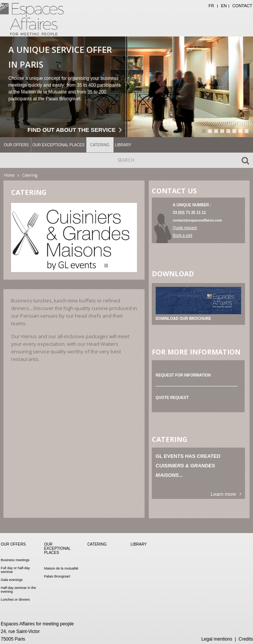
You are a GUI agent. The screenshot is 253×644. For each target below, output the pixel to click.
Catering (100, 145)
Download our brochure (183, 319)
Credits (246, 639)
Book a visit (182, 235)
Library (123, 145)
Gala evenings (12, 579)
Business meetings (15, 560)
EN (224, 6)
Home (9, 175)
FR (211, 6)
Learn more (223, 494)
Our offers (16, 145)
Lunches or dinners (15, 599)
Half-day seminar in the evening (18, 589)
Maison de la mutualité (61, 568)
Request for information (183, 375)
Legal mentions (217, 639)
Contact (242, 6)
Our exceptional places (58, 145)
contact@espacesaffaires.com (197, 220)
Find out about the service (72, 129)
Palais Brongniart (57, 576)
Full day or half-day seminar (15, 570)
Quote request (185, 228)
